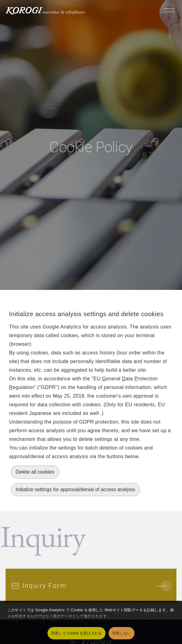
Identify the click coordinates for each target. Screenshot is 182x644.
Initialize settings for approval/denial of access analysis (76, 489)
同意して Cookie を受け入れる (77, 633)
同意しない (122, 633)
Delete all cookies (35, 472)
